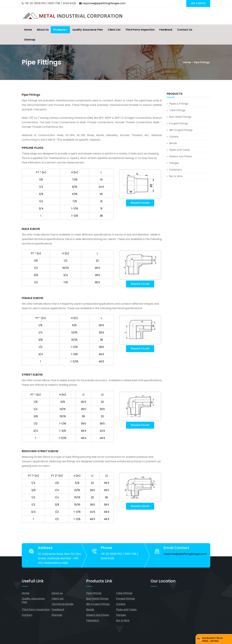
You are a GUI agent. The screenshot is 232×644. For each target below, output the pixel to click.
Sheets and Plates (181, 156)
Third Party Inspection (140, 30)
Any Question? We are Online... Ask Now (213, 639)
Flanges (174, 163)
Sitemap (30, 40)
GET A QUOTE (198, 3)
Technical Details (62, 604)
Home (28, 30)
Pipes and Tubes (180, 150)
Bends (173, 143)
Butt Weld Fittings (180, 117)
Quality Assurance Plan (88, 30)
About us (57, 593)
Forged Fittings (179, 123)
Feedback (166, 30)
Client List (114, 30)
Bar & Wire (176, 176)
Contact (27, 615)
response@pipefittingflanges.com (104, 3)
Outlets (174, 137)
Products (60, 30)
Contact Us (185, 30)
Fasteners (176, 170)
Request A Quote (140, 203)
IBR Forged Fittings (181, 130)
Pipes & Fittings (179, 104)
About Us (43, 30)
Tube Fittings (177, 110)
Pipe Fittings (94, 593)
